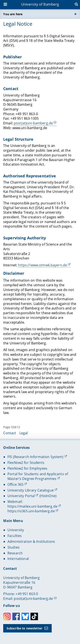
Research (15, 553)
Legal (24, 433)
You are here (13, 14)
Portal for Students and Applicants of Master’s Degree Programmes (38, 476)
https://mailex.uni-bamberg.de (32, 506)
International (18, 559)
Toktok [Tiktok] (34, 616)
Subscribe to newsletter (24, 628)
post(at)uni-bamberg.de (33, 123)
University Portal (21, 496)
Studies (14, 547)
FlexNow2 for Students (26, 463)
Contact (10, 433)
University (16, 530)
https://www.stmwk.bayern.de (43, 265)
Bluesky (25, 616)
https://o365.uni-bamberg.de (31, 511)
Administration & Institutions (31, 541)
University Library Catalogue (31, 490)
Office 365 (15, 484)
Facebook (16, 616)
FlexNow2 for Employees (27, 468)
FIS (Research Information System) (36, 457)
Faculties (15, 536)
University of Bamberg (40, 4)
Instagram (7, 616)
